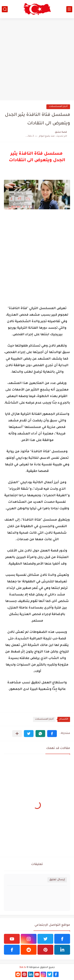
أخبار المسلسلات (58, 107)
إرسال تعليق (57, 880)
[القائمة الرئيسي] (69, 9)
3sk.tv (23, 968)
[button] (52, 734)
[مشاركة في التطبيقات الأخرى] (17, 734)
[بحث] (5, 9)
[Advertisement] (37, 59)
